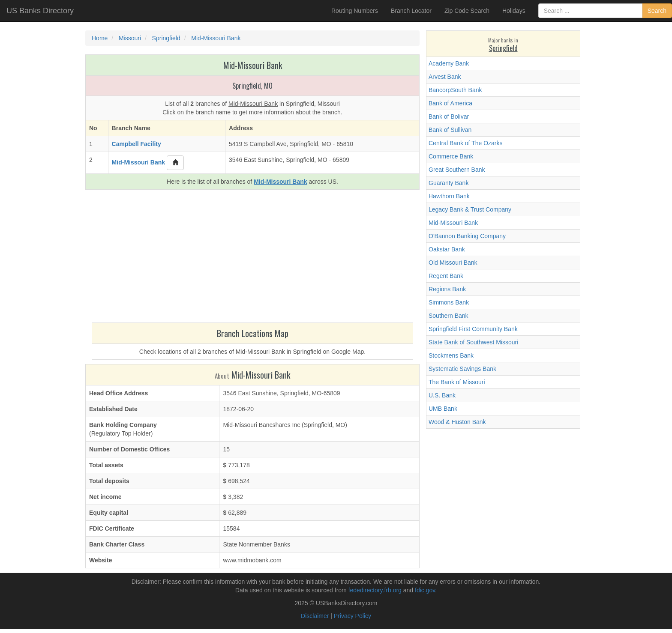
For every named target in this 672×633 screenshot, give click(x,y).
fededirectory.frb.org (375, 590)
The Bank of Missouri (457, 382)
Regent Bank (446, 276)
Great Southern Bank (457, 170)
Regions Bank (447, 289)
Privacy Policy (352, 616)
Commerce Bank (451, 156)
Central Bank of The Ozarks (465, 143)
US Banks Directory (40, 11)
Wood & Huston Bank (457, 422)
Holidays (514, 11)
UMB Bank (443, 409)
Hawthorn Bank (449, 196)
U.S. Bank (442, 395)
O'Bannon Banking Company (467, 236)
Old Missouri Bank (453, 263)
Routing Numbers (355, 11)
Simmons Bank (449, 302)
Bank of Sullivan (450, 130)
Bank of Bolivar (449, 116)
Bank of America (450, 103)
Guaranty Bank (448, 183)
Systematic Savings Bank (462, 369)
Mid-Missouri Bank (453, 223)
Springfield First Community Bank (473, 329)
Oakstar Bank (447, 249)
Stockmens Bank (451, 355)
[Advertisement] (252, 258)
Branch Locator (411, 11)
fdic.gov (425, 590)
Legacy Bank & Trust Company (470, 209)
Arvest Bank (445, 77)
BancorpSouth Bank (455, 90)
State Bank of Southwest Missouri (473, 342)
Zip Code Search (467, 11)
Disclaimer (315, 616)
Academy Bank (449, 63)
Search (657, 11)
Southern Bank (448, 316)
